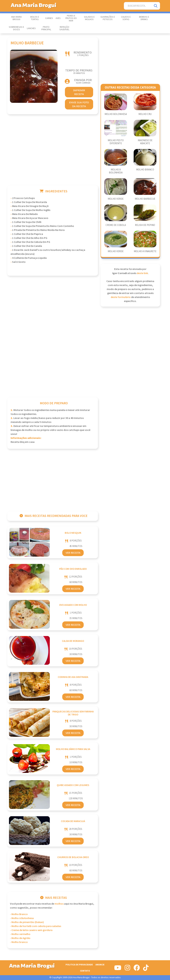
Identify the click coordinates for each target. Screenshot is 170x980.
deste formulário (121, 297)
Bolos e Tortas (35, 18)
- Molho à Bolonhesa (22, 918)
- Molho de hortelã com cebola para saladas (36, 926)
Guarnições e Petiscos (108, 18)
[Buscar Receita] (138, 6)
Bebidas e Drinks (144, 18)
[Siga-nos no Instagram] (127, 969)
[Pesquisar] (156, 6)
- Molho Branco (19, 914)
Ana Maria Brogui (16, 18)
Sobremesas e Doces (16, 28)
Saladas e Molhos (89, 18)
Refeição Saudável (64, 28)
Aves (58, 18)
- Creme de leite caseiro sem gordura (31, 930)
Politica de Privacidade (79, 965)
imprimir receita (79, 92)
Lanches (31, 28)
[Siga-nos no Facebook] (137, 969)
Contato (85, 971)
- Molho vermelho (20, 934)
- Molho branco (19, 942)
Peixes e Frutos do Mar (71, 18)
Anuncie (100, 965)
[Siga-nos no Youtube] (118, 969)
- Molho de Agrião (20, 938)
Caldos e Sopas (126, 18)
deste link (142, 273)
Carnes (49, 18)
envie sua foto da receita (79, 104)
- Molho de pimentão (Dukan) (27, 922)
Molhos (59, 904)
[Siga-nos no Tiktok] (146, 969)
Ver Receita (73, 553)
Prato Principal (46, 28)
